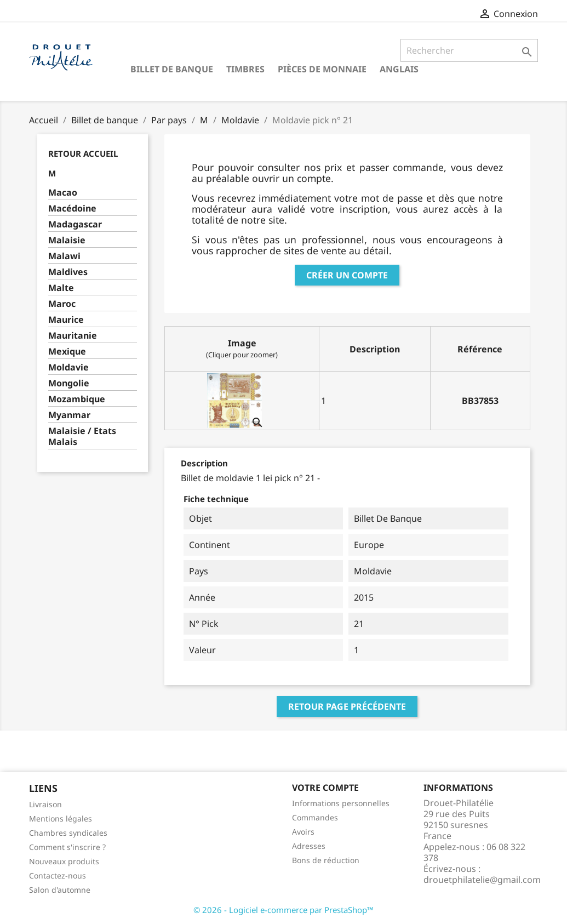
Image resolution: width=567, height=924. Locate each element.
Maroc (62, 304)
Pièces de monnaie (322, 69)
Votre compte (325, 788)
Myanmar (69, 415)
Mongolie (69, 383)
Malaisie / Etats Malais (82, 437)
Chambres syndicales (68, 833)
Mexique (67, 352)
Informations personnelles (341, 803)
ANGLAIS (399, 69)
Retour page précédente (347, 706)
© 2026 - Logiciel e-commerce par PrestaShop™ (283, 910)
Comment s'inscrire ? (67, 847)
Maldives (68, 272)
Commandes (315, 817)
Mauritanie (73, 336)
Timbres (245, 69)
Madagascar (75, 224)
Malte (61, 288)
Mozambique (77, 399)
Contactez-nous (58, 875)
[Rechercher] (469, 50)
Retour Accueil (83, 153)
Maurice (66, 320)
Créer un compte (347, 275)
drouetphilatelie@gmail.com (482, 880)
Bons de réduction (326, 860)
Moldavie (68, 367)
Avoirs (303, 832)
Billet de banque (172, 69)
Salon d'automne (60, 890)
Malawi (64, 256)
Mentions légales (61, 819)
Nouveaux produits (64, 861)
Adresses (309, 846)
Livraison (45, 804)
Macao (63, 193)
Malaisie (67, 240)
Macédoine (72, 209)
